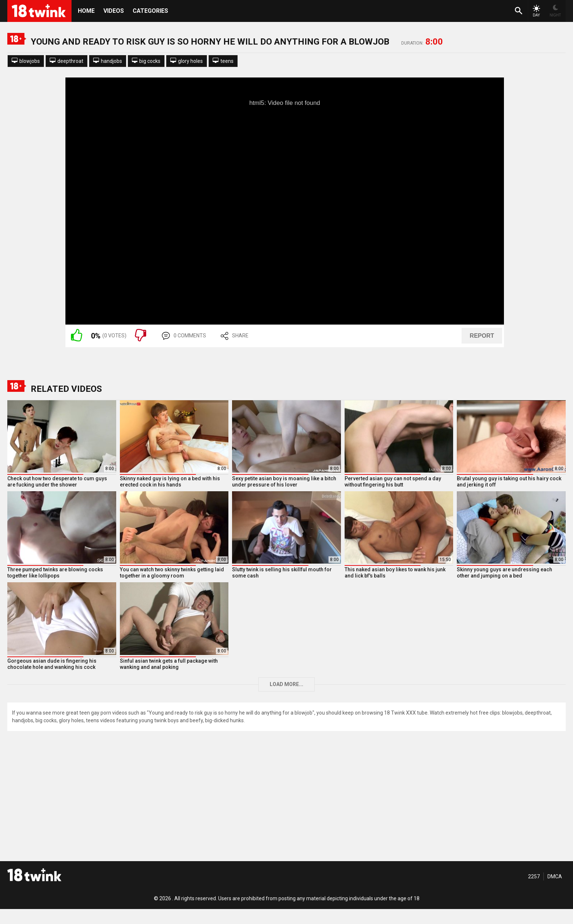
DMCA (555, 876)
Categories (150, 11)
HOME (86, 11)
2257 (534, 876)
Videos (114, 11)
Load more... (286, 684)
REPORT (482, 336)
